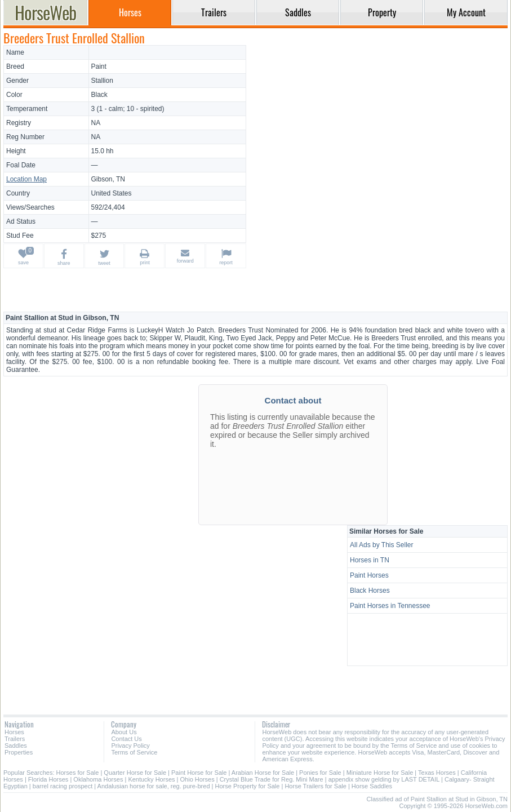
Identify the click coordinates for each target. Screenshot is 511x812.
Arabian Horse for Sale (263, 773)
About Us (124, 732)
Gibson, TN (108, 179)
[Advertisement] (379, 124)
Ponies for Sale (320, 773)
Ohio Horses (197, 779)
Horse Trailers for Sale (315, 786)
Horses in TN (370, 560)
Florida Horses (48, 779)
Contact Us (126, 739)
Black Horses (370, 591)
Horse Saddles (372, 786)
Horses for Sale (78, 773)
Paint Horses (369, 575)
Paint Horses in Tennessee (390, 606)
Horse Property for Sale (248, 786)
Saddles (16, 746)
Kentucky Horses (151, 779)
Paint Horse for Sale (199, 773)
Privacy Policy (130, 746)
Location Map (26, 179)
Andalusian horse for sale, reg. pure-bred (154, 786)
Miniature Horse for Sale (380, 773)
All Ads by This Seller (382, 545)
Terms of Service (134, 752)
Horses (14, 732)
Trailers (15, 739)
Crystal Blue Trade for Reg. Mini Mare (272, 779)
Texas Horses (437, 773)
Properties (19, 752)
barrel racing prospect (63, 786)
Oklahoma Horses (98, 779)
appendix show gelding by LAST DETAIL (384, 779)
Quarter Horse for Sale (135, 773)
